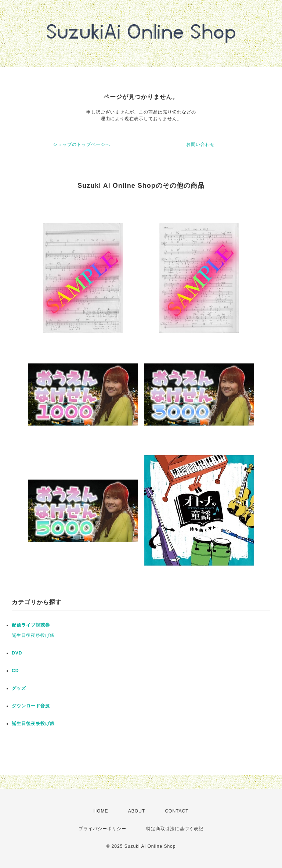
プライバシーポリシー (102, 829)
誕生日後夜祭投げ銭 (33, 635)
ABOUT (137, 811)
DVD (17, 653)
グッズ (19, 688)
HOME (101, 811)
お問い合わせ (200, 144)
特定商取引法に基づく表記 (175, 829)
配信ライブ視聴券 (31, 625)
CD (15, 671)
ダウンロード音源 (31, 706)
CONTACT (177, 811)
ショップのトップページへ (82, 144)
